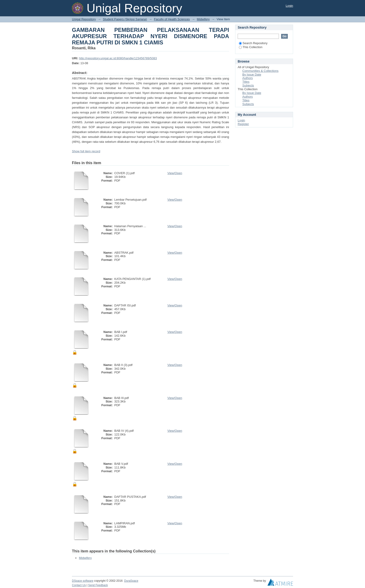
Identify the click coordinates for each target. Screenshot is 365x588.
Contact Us (79, 585)
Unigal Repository (84, 19)
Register (243, 124)
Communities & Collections (260, 71)
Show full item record (86, 151)
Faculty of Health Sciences (172, 19)
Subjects (248, 85)
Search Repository (253, 43)
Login (289, 6)
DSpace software (83, 581)
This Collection (251, 47)
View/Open (175, 173)
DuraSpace (131, 581)
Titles (246, 82)
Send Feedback (98, 585)
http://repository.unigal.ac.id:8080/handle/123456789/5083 (118, 58)
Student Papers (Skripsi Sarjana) (125, 19)
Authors (248, 78)
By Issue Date (252, 75)
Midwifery (203, 19)
